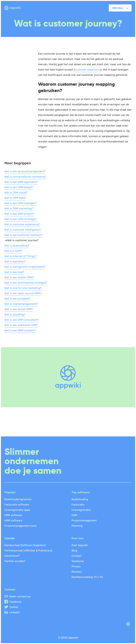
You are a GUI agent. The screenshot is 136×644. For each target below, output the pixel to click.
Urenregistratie (81, 510)
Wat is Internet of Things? (20, 256)
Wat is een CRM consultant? (22, 320)
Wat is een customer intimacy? (23, 235)
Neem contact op (20, 596)
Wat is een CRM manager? (20, 203)
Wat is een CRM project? (19, 214)
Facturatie (78, 505)
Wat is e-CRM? (13, 251)
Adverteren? (12, 556)
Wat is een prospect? (17, 299)
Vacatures (78, 561)
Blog (74, 551)
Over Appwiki (80, 545)
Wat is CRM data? (15, 198)
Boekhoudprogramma (18, 499)
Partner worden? (15, 561)
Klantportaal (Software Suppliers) (25, 545)
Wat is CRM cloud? (16, 193)
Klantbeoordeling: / (87, 577)
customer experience (88, 70)
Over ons (78, 538)
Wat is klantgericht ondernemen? (25, 267)
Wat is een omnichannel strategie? (26, 283)
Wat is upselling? (15, 314)
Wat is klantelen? (15, 261)
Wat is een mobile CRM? (19, 277)
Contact (76, 556)
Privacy (76, 566)
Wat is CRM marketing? (19, 208)
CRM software (13, 515)
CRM (74, 515)
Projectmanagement (84, 521)
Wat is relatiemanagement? (21, 304)
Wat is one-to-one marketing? (23, 288)
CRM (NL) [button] (117, 8)
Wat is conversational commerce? (25, 177)
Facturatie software (17, 505)
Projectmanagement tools (21, 526)
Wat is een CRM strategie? (21, 219)
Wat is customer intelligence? (23, 230)
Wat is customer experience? (22, 224)
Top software (81, 492)
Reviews (77, 572)
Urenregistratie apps (17, 510)
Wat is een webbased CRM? (21, 325)
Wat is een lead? (14, 272)
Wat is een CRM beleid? (19, 187)
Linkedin (15, 612)
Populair (10, 492)
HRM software (13, 521)
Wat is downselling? (17, 246)
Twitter (14, 607)
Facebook (15, 602)
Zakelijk (10, 538)
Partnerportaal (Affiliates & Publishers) (28, 551)
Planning (77, 526)
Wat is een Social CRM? (19, 309)
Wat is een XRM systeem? (20, 330)
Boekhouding (80, 499)
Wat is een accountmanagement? (25, 171)
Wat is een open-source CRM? (23, 293)
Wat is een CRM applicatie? (21, 182)
